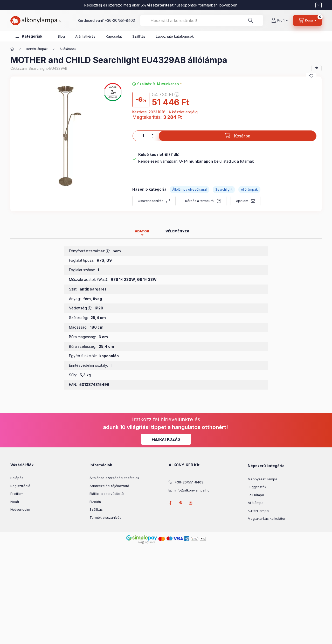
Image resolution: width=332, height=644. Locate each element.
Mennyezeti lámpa (262, 479)
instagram (191, 503)
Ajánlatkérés (85, 36)
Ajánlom (242, 201)
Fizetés (95, 502)
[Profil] (279, 20)
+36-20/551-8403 (120, 20)
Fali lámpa (256, 495)
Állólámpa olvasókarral (189, 189)
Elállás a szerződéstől (107, 494)
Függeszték (257, 487)
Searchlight (224, 189)
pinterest (181, 503)
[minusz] (153, 137)
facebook (170, 503)
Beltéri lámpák (37, 49)
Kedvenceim (20, 509)
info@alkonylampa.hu (192, 490)
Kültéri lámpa (258, 511)
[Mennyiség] (143, 136)
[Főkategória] (12, 49)
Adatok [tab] (142, 231)
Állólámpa (256, 503)
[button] (29, 36)
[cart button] (307, 20)
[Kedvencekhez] (311, 76)
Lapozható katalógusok (175, 36)
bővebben (228, 5)
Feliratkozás (166, 439)
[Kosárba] (237, 136)
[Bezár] (319, 5)
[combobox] (202, 20)
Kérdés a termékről (200, 201)
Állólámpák (68, 49)
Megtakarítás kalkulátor (267, 518)
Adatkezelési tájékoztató (109, 486)
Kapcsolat (114, 36)
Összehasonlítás (151, 201)
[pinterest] (316, 68)
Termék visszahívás (105, 517)
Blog (61, 36)
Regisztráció (20, 486)
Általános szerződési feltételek (114, 478)
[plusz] (153, 134)
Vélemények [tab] (177, 231)
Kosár (15, 502)
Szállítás (139, 36)
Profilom (17, 494)
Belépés (17, 478)
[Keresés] (251, 20)
